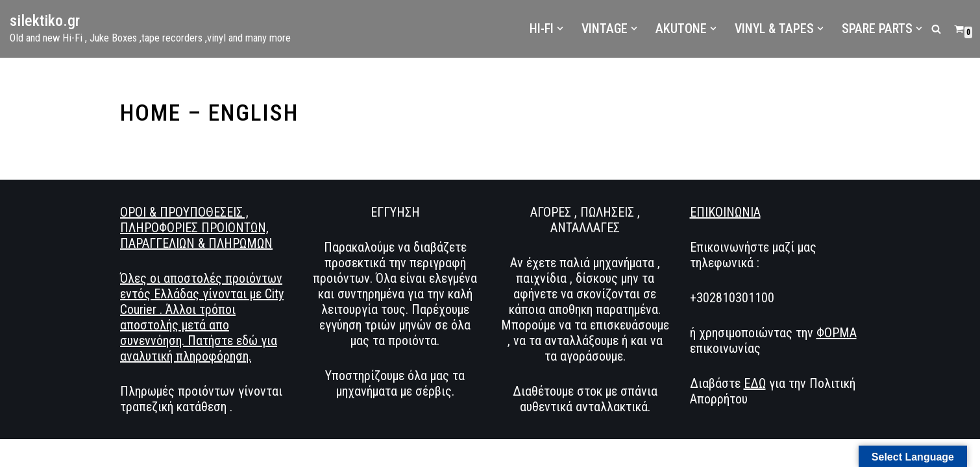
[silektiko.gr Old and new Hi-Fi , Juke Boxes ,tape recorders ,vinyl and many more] (150, 29)
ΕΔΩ (755, 396)
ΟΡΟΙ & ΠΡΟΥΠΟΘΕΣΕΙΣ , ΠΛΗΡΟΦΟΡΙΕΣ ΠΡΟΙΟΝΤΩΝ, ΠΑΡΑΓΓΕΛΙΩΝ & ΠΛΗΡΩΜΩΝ (196, 240)
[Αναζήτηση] (936, 29)
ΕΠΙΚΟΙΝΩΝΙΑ (725, 224)
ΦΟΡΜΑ (837, 345)
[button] (560, 29)
